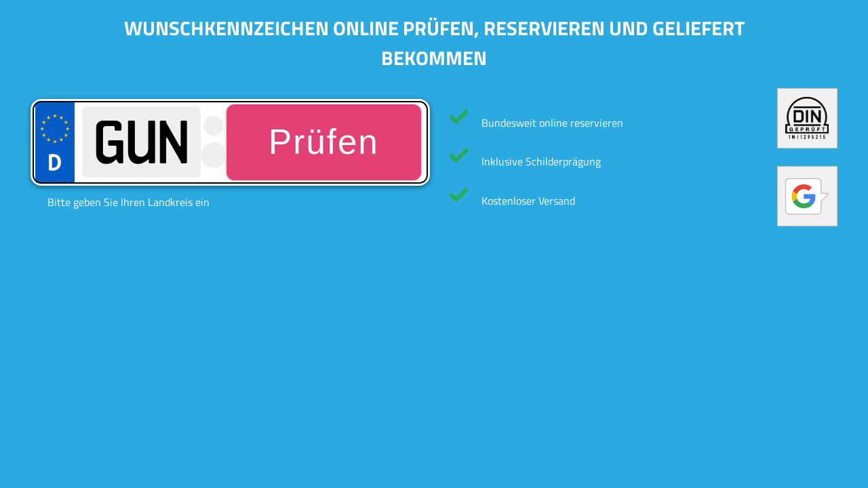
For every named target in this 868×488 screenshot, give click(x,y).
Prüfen (324, 142)
